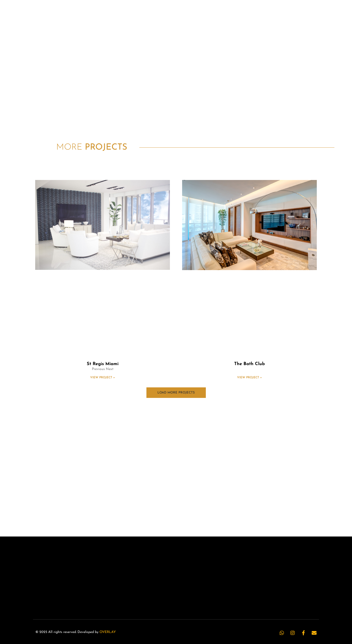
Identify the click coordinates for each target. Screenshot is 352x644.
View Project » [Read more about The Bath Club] (249, 378)
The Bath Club (249, 364)
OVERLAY (108, 632)
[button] (176, 393)
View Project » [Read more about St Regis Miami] (103, 378)
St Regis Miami (103, 364)
